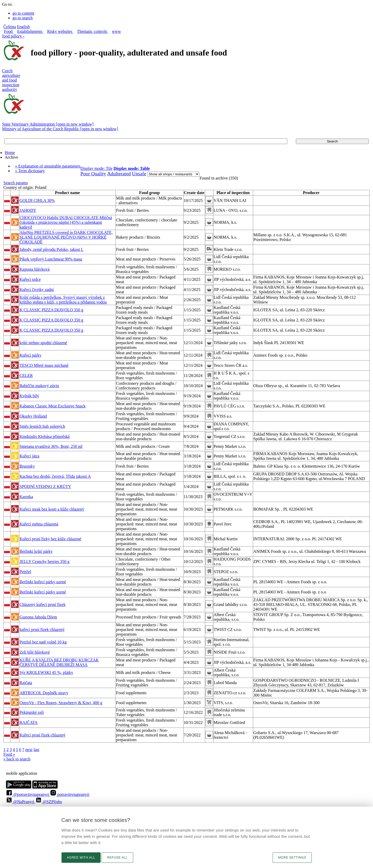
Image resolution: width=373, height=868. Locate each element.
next (29, 750)
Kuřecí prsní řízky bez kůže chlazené (50, 539)
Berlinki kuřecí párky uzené (43, 582)
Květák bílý (29, 396)
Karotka (26, 497)
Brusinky (27, 466)
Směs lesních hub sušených (42, 426)
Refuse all (117, 858)
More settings (292, 858)
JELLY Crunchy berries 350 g (45, 562)
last (36, 750)
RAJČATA (29, 723)
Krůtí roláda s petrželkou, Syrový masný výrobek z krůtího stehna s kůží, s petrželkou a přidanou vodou (63, 300)
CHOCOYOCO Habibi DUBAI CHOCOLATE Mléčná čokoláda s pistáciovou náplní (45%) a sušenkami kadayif (66, 222)
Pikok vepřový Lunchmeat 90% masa (51, 259)
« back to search (17, 759)
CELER (26, 376)
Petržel (25, 572)
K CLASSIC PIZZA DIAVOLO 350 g (51, 310)
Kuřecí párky (30, 355)
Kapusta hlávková (35, 269)
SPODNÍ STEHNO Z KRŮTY (45, 486)
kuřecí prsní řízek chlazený (42, 630)
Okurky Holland (33, 416)
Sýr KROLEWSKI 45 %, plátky (46, 672)
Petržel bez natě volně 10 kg (43, 642)
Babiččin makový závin (39, 386)
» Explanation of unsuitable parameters (48, 166)
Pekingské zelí (32, 712)
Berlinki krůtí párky (36, 551)
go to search (23, 18)
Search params (16, 183)
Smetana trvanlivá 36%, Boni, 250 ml (51, 446)
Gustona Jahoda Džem (38, 617)
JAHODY (28, 210)
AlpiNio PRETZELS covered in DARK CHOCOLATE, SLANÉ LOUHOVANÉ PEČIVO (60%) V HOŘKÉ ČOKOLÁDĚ (66, 237)
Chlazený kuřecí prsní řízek (42, 604)
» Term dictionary (30, 171)
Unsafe (139, 174)
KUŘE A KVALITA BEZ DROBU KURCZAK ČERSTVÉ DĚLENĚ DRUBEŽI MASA (59, 662)
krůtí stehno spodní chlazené (43, 343)
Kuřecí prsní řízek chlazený (42, 735)
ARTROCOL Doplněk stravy (44, 693)
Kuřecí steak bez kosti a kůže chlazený (52, 509)
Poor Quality (93, 174)
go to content (23, 13)
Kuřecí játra (29, 456)
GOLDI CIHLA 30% (37, 200)
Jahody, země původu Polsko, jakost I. (51, 249)
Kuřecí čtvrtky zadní (37, 290)
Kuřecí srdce (30, 279)
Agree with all (81, 858)
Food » (9, 754)
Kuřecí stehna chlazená (39, 524)
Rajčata (26, 683)
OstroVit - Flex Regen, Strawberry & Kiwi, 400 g (61, 703)
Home (10, 153)
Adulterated (119, 174)
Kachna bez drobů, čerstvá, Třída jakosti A (55, 476)
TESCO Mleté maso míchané (44, 365)
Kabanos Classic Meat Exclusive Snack (53, 406)
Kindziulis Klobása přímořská (45, 436)
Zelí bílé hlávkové (35, 652)
